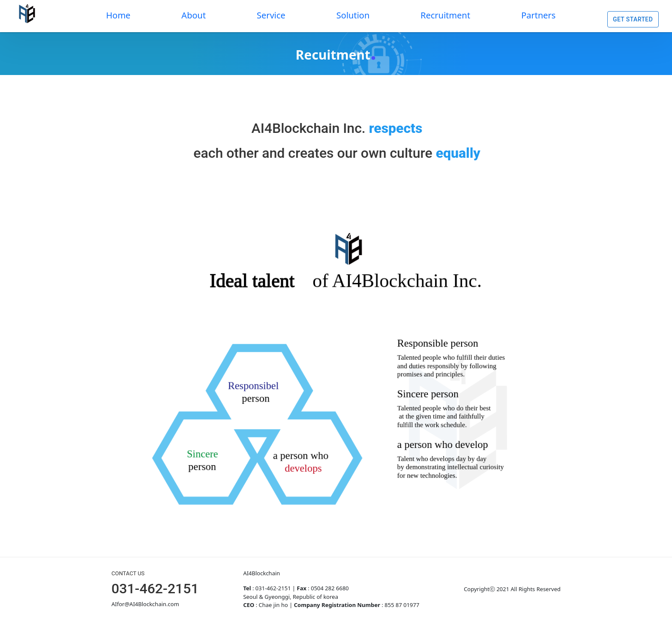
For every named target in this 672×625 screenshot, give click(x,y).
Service (271, 15)
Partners (538, 15)
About (193, 15)
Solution (353, 15)
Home (118, 15)
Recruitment (445, 15)
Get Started (633, 20)
